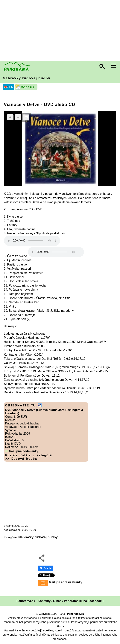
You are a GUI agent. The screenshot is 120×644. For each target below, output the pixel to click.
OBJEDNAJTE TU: (21, 405)
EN (11, 87)
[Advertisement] (61, 31)
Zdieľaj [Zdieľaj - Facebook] (46, 568)
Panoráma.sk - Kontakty (34, 601)
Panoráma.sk (75, 614)
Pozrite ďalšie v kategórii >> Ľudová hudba (29, 457)
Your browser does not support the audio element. (32, 241)
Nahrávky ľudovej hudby (27, 78)
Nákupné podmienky (24, 451)
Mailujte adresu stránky (66, 582)
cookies (48, 630)
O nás (57, 601)
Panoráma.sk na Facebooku (84, 601)
